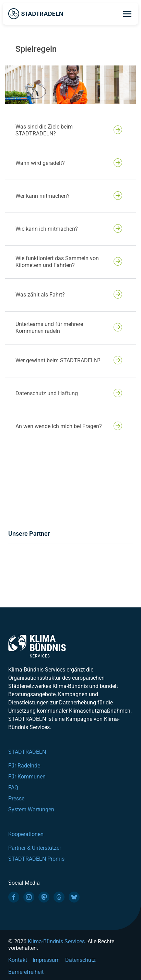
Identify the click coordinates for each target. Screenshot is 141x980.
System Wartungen (31, 809)
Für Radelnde (24, 766)
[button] (70, 130)
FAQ (13, 788)
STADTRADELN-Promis (36, 859)
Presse (16, 798)
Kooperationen (26, 834)
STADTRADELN (27, 752)
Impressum (46, 960)
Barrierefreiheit (26, 972)
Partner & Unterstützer (35, 848)
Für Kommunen (27, 777)
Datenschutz (80, 960)
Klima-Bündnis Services (56, 941)
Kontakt (18, 960)
